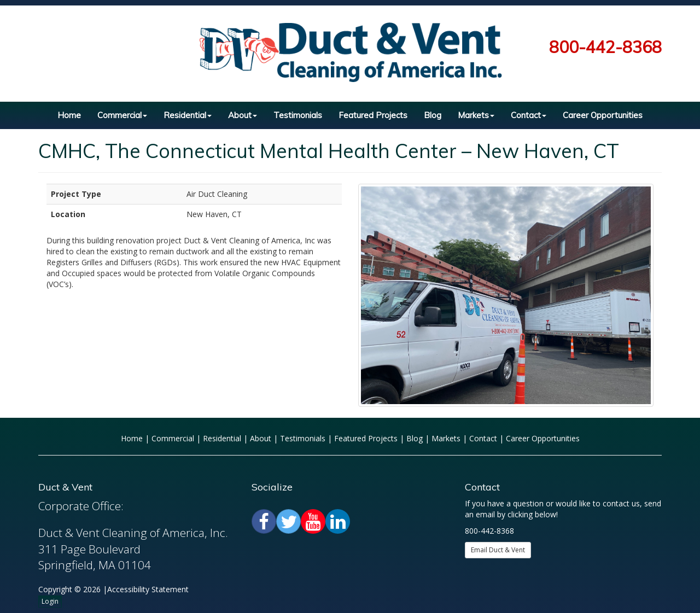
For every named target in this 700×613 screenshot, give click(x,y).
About (243, 115)
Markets (476, 115)
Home (69, 115)
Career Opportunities (603, 115)
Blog (433, 115)
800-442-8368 (605, 47)
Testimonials (298, 115)
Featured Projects (373, 115)
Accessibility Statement (148, 589)
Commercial (122, 115)
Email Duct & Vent (498, 550)
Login (50, 601)
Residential (188, 115)
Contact (529, 115)
